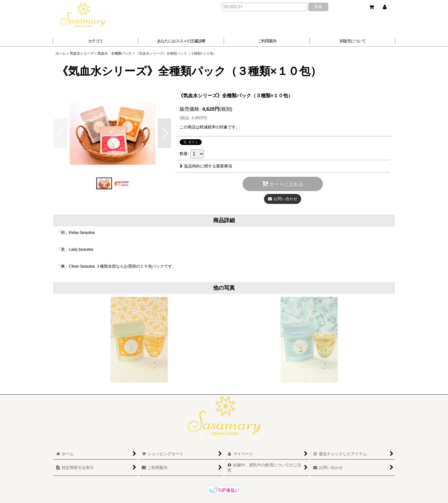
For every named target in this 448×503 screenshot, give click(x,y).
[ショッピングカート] (371, 7)
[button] (181, 41)
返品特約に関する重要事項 (206, 166)
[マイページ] (385, 7)
